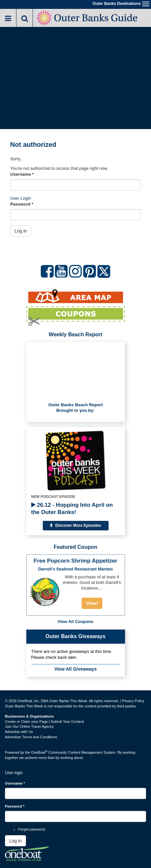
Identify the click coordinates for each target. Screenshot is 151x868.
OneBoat (39, 752)
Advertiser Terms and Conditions (31, 737)
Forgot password (32, 829)
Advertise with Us (19, 732)
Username (22, 174)
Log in (21, 231)
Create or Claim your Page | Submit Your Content (44, 722)
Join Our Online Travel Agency (29, 726)
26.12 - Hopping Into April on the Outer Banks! (72, 509)
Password (22, 204)
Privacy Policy (133, 701)
